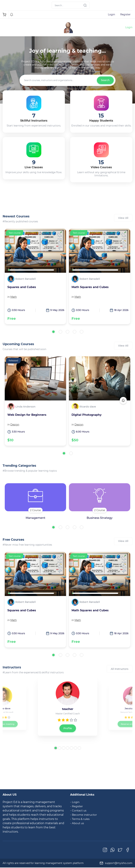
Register (125, 14)
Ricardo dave (88, 407)
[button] (53, 332)
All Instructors (120, 669)
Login (111, 14)
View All (123, 218)
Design (15, 425)
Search (105, 80)
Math (14, 297)
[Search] (71, 5)
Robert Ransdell (25, 279)
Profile (68, 728)
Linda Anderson (25, 407)
